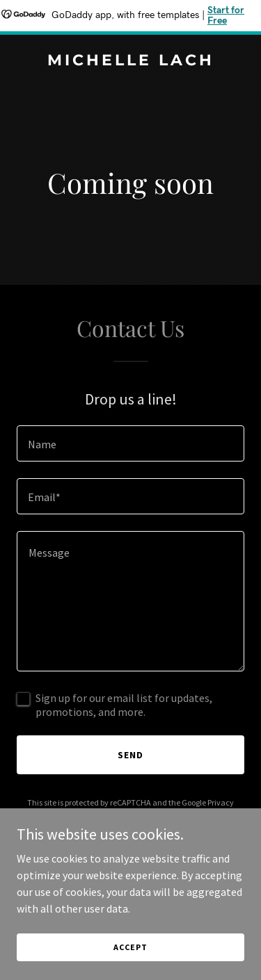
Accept (130, 947)
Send (130, 755)
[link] (130, 61)
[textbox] (130, 443)
